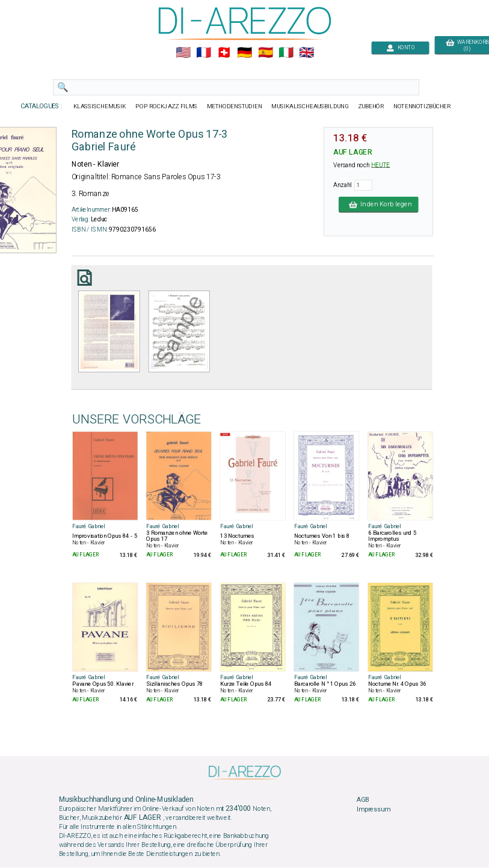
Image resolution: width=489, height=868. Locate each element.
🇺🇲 (183, 53)
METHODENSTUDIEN (234, 106)
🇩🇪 (244, 53)
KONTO (400, 48)
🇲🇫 (204, 53)
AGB (363, 800)
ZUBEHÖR (371, 106)
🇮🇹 (285, 53)
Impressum (374, 810)
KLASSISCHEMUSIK (99, 106)
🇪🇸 (265, 53)
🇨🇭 (224, 53)
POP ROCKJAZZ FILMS (166, 106)
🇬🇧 (306, 53)
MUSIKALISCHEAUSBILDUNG (310, 106)
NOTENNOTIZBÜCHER (422, 106)
